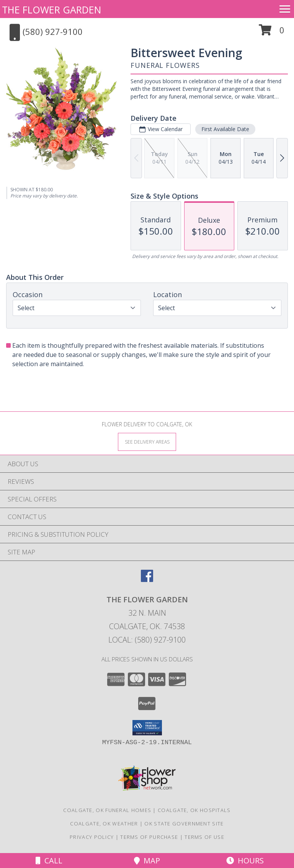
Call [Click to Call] (49, 861)
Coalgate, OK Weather (104, 824)
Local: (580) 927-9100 (147, 640)
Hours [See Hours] (245, 861)
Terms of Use (204, 837)
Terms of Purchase (149, 837)
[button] (272, 33)
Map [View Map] (147, 861)
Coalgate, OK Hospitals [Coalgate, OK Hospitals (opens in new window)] (194, 810)
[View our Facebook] (147, 579)
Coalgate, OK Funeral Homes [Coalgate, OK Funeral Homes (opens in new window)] (107, 810)
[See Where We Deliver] (147, 441)
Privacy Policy (92, 837)
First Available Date (225, 129)
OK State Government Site (184, 824)
